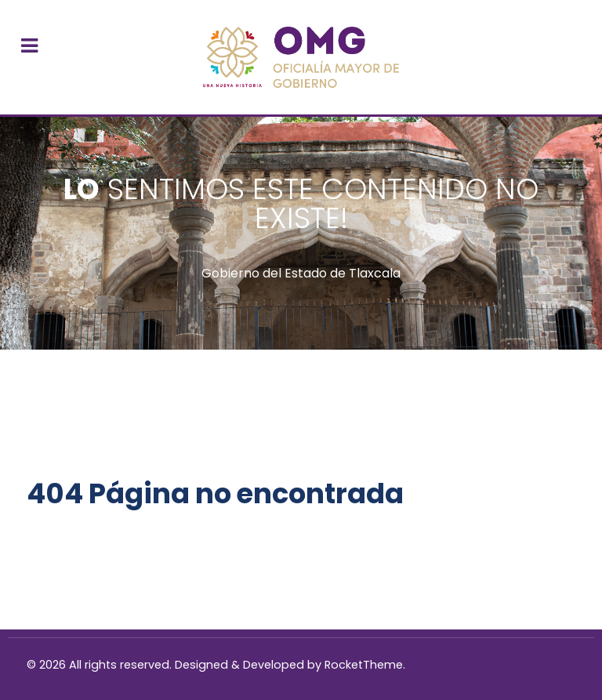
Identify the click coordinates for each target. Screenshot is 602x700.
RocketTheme (364, 665)
